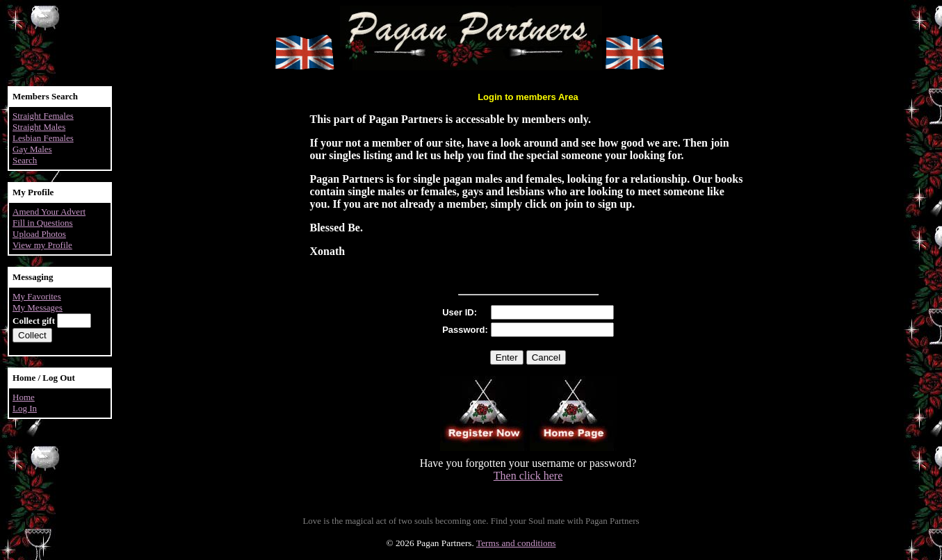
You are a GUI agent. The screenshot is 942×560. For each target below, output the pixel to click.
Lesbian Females (43, 138)
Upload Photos (39, 234)
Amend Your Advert (49, 212)
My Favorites (37, 296)
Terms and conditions (516, 543)
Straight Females (43, 116)
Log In (25, 408)
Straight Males (39, 127)
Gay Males (32, 149)
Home (24, 397)
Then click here (528, 476)
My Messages (38, 307)
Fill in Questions (43, 223)
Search (25, 160)
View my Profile (42, 245)
